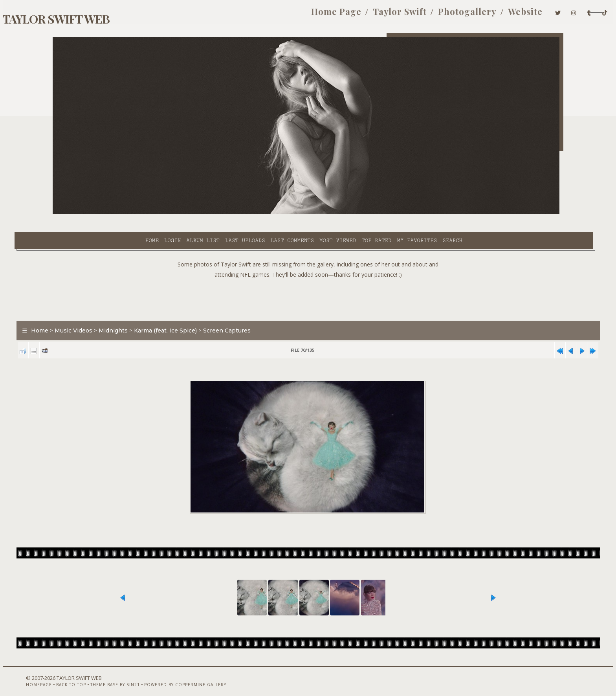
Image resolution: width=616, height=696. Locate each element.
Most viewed (271, 213)
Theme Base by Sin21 (142, 675)
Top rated (310, 213)
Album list (137, 213)
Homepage (66, 675)
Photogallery (388, 15)
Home (85, 213)
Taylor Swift (320, 15)
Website (445, 15)
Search (386, 213)
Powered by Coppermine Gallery (212, 675)
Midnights (151, 312)
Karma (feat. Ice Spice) (203, 312)
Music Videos (112, 312)
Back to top (98, 675)
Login (106, 213)
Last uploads (179, 213)
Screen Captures (265, 312)
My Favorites (350, 213)
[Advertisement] (308, 279)
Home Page (257, 15)
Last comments (225, 213)
